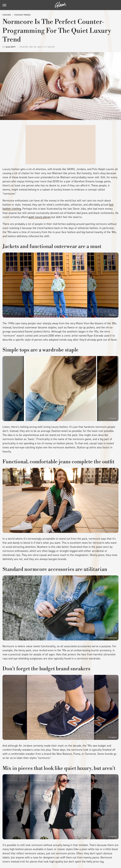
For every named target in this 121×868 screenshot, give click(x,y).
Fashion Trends (23, 15)
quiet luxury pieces (39, 217)
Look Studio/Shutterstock (106, 530)
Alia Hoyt (11, 47)
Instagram (113, 315)
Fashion (7, 15)
